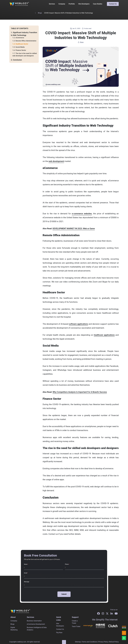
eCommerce (20, 38)
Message (27, 582)
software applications (79, 324)
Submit (64, 594)
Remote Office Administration (26, 41)
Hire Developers (84, 4)
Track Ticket (76, 626)
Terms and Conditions (89, 642)
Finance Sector (21, 50)
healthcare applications (104, 335)
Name (26, 564)
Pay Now (59, 633)
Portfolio (72, 4)
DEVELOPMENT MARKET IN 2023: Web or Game (74, 229)
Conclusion (17, 60)
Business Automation (34, 621)
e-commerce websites (82, 214)
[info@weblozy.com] (124, 633)
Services (52, 4)
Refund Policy (114, 642)
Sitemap (78, 642)
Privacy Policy (103, 642)
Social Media (20, 47)
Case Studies (98, 4)
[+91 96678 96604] (124, 628)
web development (56, 161)
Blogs (40, 13)
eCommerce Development (36, 624)
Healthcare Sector (22, 44)
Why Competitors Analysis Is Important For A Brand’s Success (80, 392)
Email (26, 573)
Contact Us (113, 4)
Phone (67, 564)
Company (62, 4)
